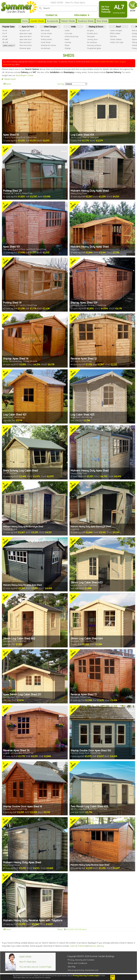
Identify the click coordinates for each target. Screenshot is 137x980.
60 (68, 929)
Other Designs (50, 27)
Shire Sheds (102, 21)
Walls (73, 27)
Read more (10, 79)
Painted (81, 946)
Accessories (53, 21)
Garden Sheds (37, 21)
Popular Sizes (8, 27)
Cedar (72, 946)
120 (76, 929)
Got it (112, 977)
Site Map (72, 967)
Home (25, 21)
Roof (118, 27)
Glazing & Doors (96, 27)
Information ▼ (82, 15)
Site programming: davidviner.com (83, 970)
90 (72, 929)
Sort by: (61, 84)
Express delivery (97, 946)
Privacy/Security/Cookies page (86, 975)
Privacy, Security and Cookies (81, 960)
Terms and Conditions (77, 963)
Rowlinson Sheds (86, 21)
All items (83, 929)
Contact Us (51, 15)
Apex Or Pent (28, 27)
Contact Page (45, 967)
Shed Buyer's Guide (25, 75)
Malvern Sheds (68, 21)
